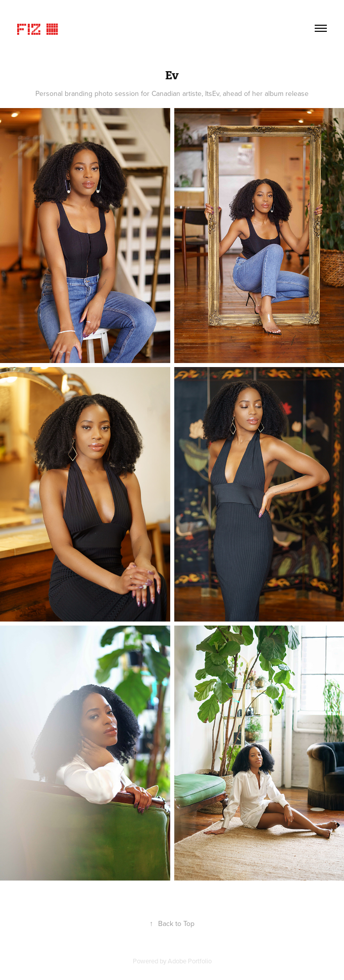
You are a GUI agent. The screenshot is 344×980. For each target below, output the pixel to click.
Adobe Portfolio (190, 961)
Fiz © (38, 28)
